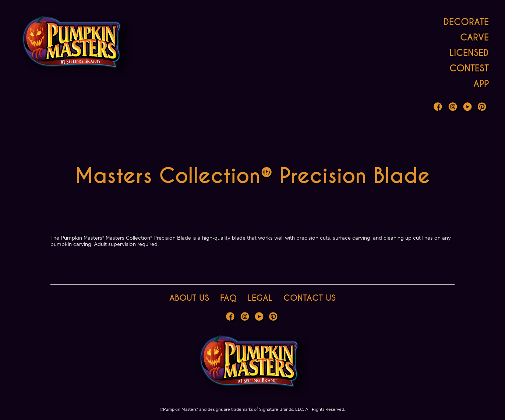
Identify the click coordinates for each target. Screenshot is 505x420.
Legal (260, 298)
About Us (189, 298)
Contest (469, 68)
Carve (474, 37)
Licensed (469, 53)
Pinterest (483, 107)
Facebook (439, 107)
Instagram (453, 107)
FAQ (228, 298)
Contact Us (310, 298)
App (481, 84)
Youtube (468, 107)
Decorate (466, 22)
